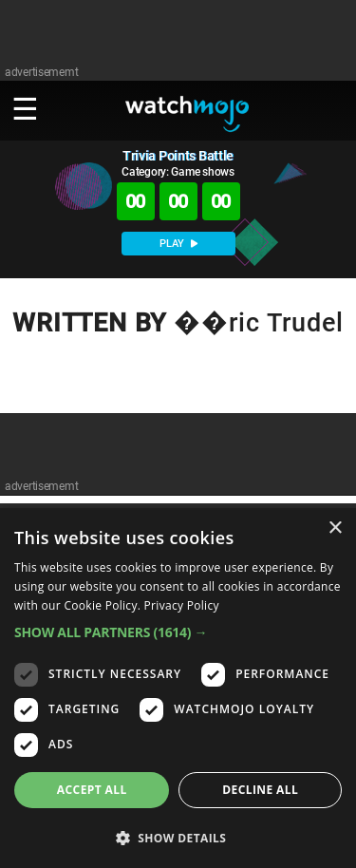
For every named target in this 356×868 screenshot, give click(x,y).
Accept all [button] (92, 790)
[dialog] (178, 688)
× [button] (335, 528)
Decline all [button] (260, 790)
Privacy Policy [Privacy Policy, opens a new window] (182, 605)
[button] (178, 632)
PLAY (178, 244)
